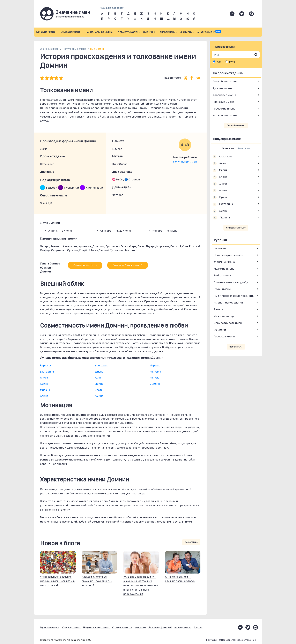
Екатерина (47, 372)
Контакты (211, 640)
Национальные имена (99, 32)
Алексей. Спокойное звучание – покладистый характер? (97, 581)
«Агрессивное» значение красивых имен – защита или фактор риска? (58, 581)
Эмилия (155, 384)
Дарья (220, 184)
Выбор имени (167, 32)
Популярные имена (74, 49)
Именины (149, 32)
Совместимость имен (228, 323)
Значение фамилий (160, 627)
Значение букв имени (128, 265)
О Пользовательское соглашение (238, 640)
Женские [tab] (228, 148)
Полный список (236, 126)
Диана (99, 372)
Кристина (101, 365)
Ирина (99, 384)
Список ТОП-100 (236, 228)
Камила (154, 377)
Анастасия (223, 157)
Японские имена (223, 102)
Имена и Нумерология (228, 302)
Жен (219, 62)
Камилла (155, 372)
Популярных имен (185, 162)
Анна (219, 163)
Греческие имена (224, 108)
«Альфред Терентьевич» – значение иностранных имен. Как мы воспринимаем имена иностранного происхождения (141, 585)
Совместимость (128, 32)
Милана (45, 390)
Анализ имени (209, 32)
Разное (219, 309)
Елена (220, 177)
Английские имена (225, 81)
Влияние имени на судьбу (231, 282)
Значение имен (49, 49)
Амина (99, 396)
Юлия (99, 377)
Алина (44, 396)
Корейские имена (224, 95)
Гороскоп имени (224, 336)
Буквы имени (222, 289)
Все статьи (191, 542)
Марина (155, 365)
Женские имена (46, 32)
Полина (221, 218)
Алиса (44, 377)
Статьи (198, 627)
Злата (99, 390)
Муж (232, 62)
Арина (44, 384)
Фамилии (186, 32)
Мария (220, 170)
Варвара (45, 365)
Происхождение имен (228, 255)
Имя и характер (224, 316)
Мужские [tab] (244, 148)
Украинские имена (225, 115)
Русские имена (223, 88)
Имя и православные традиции (234, 296)
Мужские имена (71, 32)
